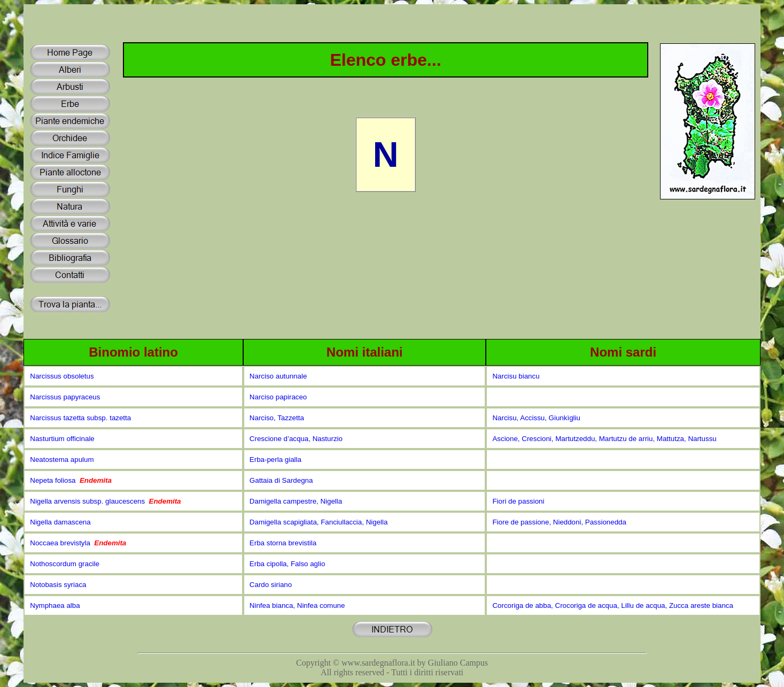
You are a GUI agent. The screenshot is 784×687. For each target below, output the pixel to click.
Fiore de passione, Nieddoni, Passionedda (559, 522)
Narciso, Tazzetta (277, 418)
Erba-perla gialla (275, 460)
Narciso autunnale (278, 376)
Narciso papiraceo (278, 397)
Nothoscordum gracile (65, 564)
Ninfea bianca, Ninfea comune (297, 605)
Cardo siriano (271, 585)
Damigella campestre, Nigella (296, 501)
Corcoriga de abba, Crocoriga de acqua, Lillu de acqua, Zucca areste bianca (612, 605)
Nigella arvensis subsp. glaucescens (105, 501)
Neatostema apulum (62, 460)
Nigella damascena (60, 522)
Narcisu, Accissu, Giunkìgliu (536, 418)
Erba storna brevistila (283, 543)
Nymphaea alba (55, 605)
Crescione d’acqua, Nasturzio (296, 439)
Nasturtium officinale (62, 439)
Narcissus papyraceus (65, 397)
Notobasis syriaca (58, 585)
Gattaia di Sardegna (281, 480)
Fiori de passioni (518, 501)
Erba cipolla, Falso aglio (288, 564)
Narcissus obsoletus (62, 376)
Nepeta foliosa (71, 480)
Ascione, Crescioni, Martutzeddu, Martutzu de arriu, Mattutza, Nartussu (604, 439)
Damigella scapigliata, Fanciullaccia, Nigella (319, 522)
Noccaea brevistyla (78, 543)
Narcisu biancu (516, 376)
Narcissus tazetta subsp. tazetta (80, 418)
